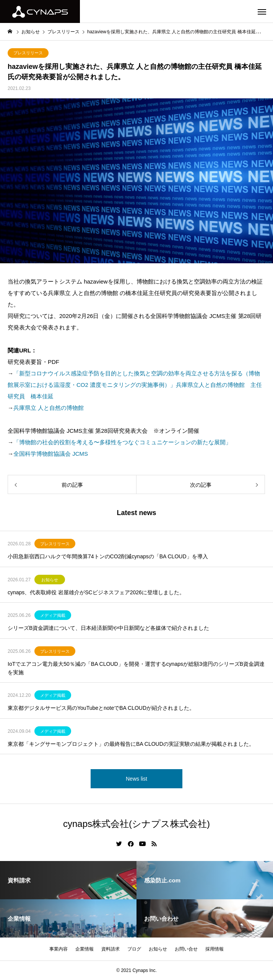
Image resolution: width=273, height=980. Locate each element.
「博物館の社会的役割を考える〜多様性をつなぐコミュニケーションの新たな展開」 (122, 442)
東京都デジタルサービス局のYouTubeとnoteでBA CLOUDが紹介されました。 (101, 708)
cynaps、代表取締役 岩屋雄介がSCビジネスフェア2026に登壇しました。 (96, 592)
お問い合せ (186, 949)
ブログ (134, 949)
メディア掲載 (53, 615)
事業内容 (58, 949)
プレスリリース (28, 53)
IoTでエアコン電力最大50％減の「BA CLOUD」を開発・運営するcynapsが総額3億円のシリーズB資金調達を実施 (136, 668)
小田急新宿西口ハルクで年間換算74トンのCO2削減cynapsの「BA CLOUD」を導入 (108, 556)
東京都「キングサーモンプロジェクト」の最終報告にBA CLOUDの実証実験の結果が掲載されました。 (131, 744)
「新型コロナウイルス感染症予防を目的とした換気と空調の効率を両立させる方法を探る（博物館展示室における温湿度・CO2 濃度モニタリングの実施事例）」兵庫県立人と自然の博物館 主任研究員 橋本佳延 (135, 385)
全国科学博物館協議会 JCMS (51, 454)
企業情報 (84, 949)
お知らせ (50, 580)
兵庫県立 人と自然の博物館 (49, 408)
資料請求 (110, 949)
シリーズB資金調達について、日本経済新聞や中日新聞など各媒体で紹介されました (108, 628)
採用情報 (214, 949)
